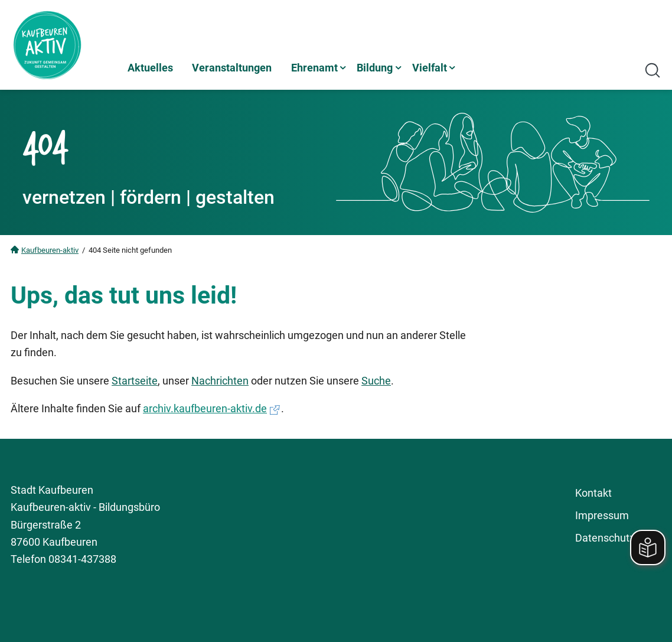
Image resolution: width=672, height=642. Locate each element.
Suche (376, 381)
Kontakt (593, 493)
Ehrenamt (314, 68)
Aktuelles (150, 68)
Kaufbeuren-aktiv (50, 250)
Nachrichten (220, 381)
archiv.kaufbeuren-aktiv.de (205, 408)
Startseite (135, 381)
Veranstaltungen (232, 68)
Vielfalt (430, 68)
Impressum (602, 515)
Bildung (375, 68)
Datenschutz (605, 538)
